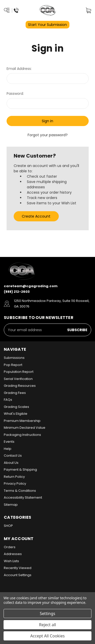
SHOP (8, 526)
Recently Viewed (18, 568)
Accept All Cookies (48, 636)
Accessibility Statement (23, 497)
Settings (48, 614)
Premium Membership (22, 421)
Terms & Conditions (20, 491)
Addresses (13, 554)
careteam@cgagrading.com (31, 286)
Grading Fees (15, 393)
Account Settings (18, 575)
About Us (11, 463)
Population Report (19, 372)
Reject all (48, 625)
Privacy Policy (15, 484)
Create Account (36, 216)
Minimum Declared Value (25, 428)
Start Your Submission (48, 25)
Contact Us (13, 456)
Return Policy (14, 477)
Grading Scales (16, 407)
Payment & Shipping (20, 470)
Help (8, 449)
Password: (15, 94)
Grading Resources (20, 386)
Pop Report (13, 365)
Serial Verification (18, 379)
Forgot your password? (48, 135)
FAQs (8, 400)
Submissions (14, 358)
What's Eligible (16, 414)
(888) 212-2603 (17, 292)
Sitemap (11, 505)
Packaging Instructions (22, 435)
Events (9, 442)
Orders (10, 547)
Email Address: (19, 69)
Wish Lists (11, 561)
